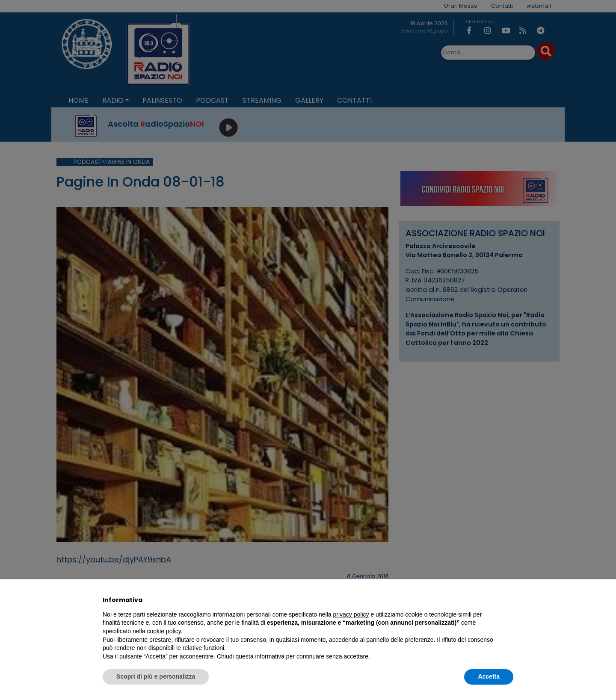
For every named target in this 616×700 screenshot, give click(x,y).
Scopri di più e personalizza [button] (156, 676)
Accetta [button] (489, 676)
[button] (509, 600)
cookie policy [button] (164, 631)
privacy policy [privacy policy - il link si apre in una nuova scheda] (351, 614)
